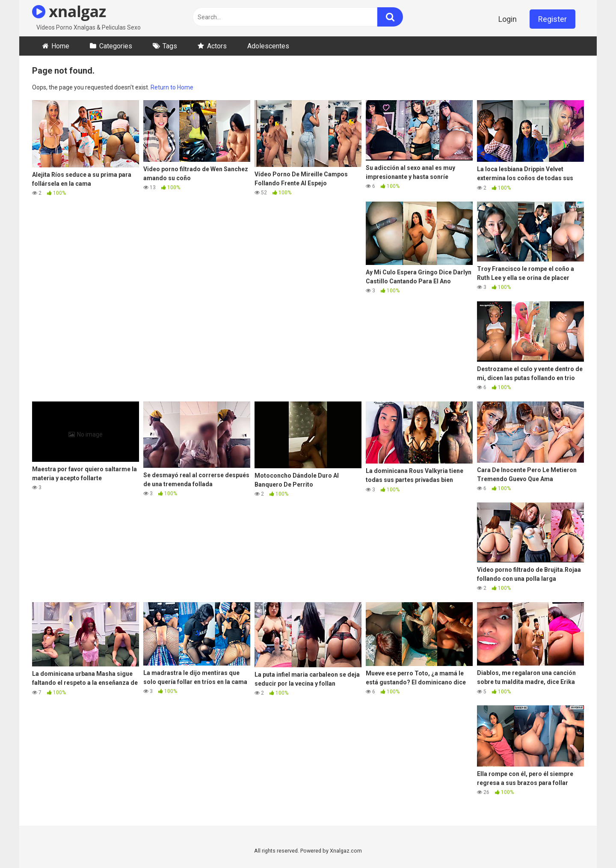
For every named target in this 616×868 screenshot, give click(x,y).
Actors (217, 46)
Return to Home (172, 87)
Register (552, 19)
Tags (170, 46)
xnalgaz (69, 11)
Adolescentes (268, 46)
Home (60, 46)
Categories (116, 46)
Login (508, 19)
